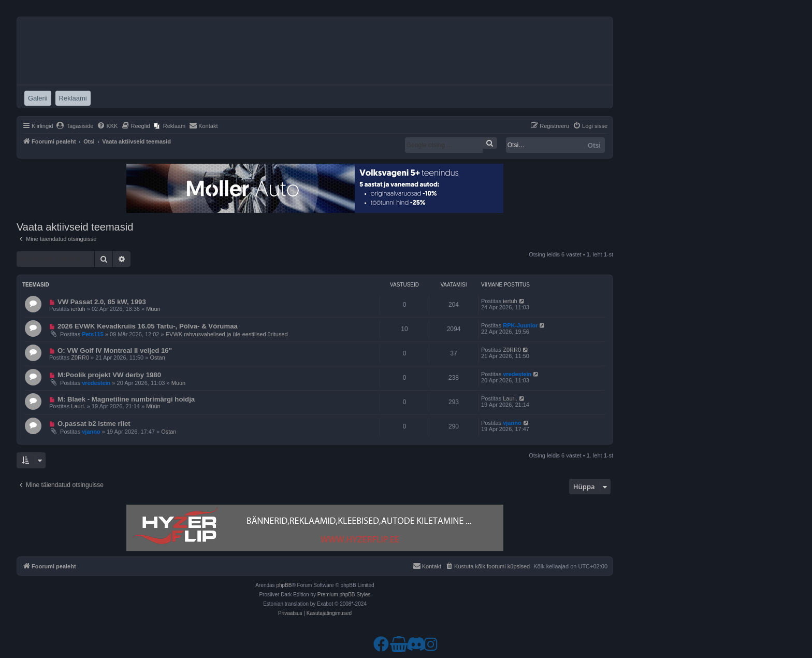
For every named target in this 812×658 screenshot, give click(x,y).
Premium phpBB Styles (344, 595)
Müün (153, 309)
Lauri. (78, 406)
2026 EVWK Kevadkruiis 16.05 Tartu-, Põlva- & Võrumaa (148, 326)
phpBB (284, 585)
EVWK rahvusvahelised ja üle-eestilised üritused (227, 334)
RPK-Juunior (520, 325)
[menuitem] (75, 126)
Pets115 (93, 334)
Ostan (157, 357)
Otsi (594, 145)
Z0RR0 (80, 357)
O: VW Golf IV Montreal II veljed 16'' (115, 351)
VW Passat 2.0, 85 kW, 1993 (102, 302)
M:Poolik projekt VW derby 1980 (109, 375)
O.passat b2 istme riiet (94, 424)
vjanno (91, 432)
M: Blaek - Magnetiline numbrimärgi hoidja (126, 399)
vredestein (96, 383)
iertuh (78, 309)
